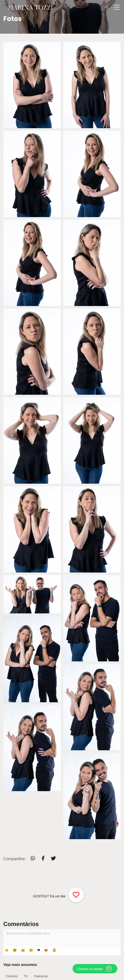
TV (26, 976)
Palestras (41, 976)
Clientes (12, 976)
